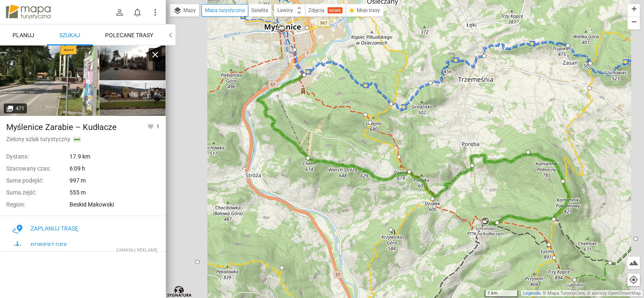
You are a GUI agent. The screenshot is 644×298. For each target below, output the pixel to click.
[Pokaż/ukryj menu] (155, 12)
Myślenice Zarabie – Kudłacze (61, 127)
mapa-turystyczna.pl (28, 12)
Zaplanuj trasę (45, 228)
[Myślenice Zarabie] (50, 81)
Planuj (23, 35)
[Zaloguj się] (120, 12)
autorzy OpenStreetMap (616, 293)
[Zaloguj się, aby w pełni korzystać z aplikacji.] (151, 126)
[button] (197, 262)
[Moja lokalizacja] (634, 280)
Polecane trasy (129, 35)
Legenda (532, 293)
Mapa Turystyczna (566, 293)
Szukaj (70, 35)
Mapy (184, 11)
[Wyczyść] (155, 55)
